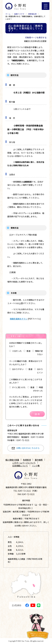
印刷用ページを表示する (36, 37)
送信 (38, 414)
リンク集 (36, 466)
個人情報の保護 (12, 460)
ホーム (8, 14)
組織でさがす (19, 14)
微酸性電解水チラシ (19, 319)
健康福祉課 (32, 14)
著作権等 (39, 460)
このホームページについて (24, 463)
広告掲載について (20, 466)
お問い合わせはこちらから (28, 448)
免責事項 (27, 460)
